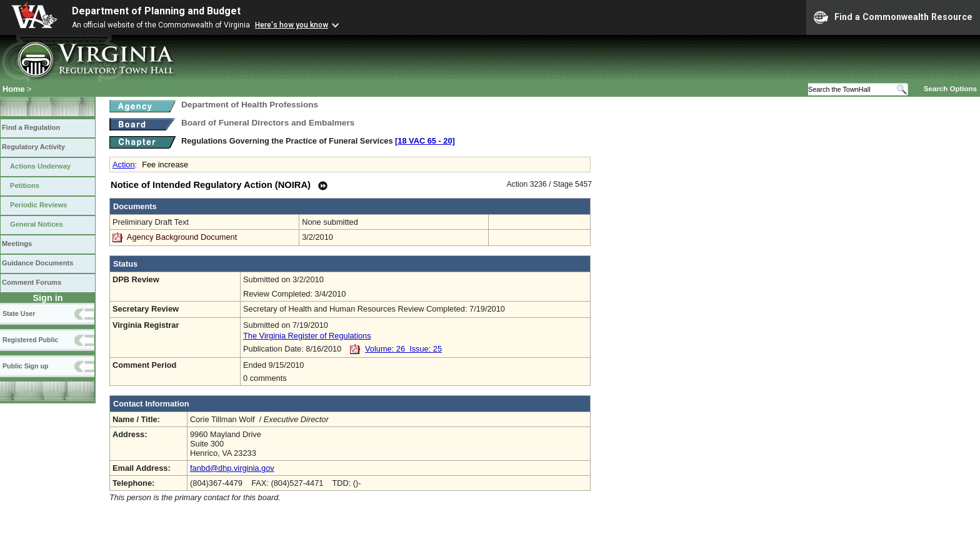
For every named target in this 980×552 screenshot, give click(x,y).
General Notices (37, 224)
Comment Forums (32, 282)
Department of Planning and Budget (156, 11)
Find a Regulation (31, 127)
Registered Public (30, 340)
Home (14, 89)
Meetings (17, 244)
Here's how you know (292, 25)
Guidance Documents (37, 263)
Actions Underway (40, 166)
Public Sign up (25, 366)
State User (19, 313)
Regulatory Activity (33, 147)
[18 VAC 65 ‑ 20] (425, 141)
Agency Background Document (182, 237)
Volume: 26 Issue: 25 (403, 349)
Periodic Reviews (39, 205)
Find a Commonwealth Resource (893, 17)
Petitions (25, 185)
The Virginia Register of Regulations (307, 336)
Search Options (950, 89)
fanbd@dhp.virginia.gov (232, 468)
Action (124, 165)
